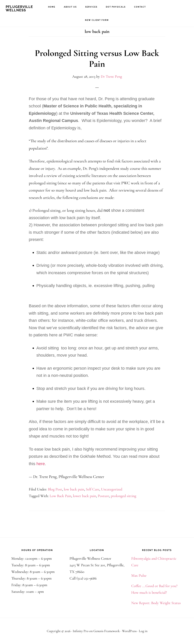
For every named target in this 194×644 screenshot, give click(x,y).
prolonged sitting (124, 496)
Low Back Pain (60, 496)
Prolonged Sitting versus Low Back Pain (97, 59)
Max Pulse (139, 576)
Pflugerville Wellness (19, 8)
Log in (143, 631)
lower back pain (84, 496)
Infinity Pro (81, 631)
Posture (103, 496)
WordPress (129, 631)
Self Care (93, 489)
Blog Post (55, 489)
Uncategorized (112, 489)
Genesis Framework (107, 631)
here (41, 464)
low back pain (74, 489)
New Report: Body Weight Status (156, 603)
